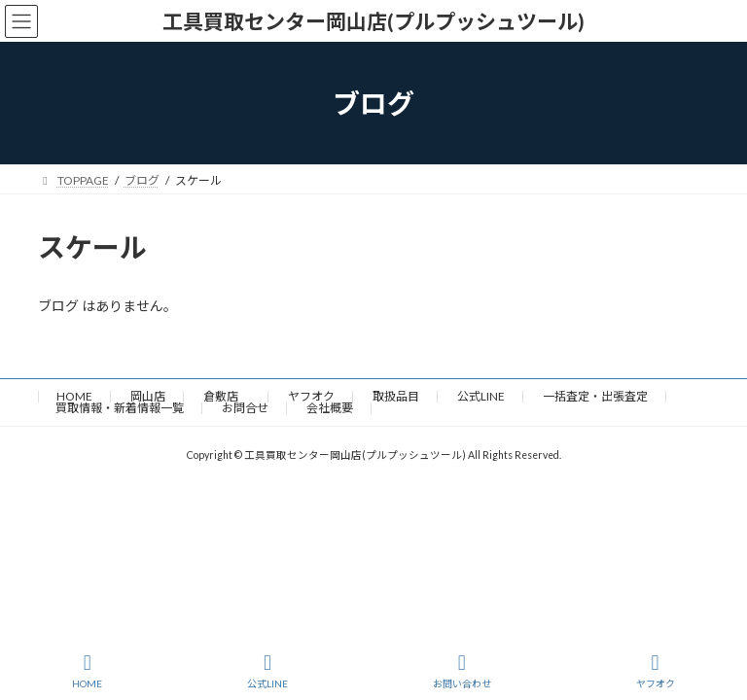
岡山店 (148, 396)
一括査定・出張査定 (595, 396)
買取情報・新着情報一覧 (120, 408)
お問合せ (245, 408)
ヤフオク (311, 396)
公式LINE (481, 396)
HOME (74, 396)
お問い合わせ (462, 671)
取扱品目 (396, 396)
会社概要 (330, 408)
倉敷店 (227, 396)
